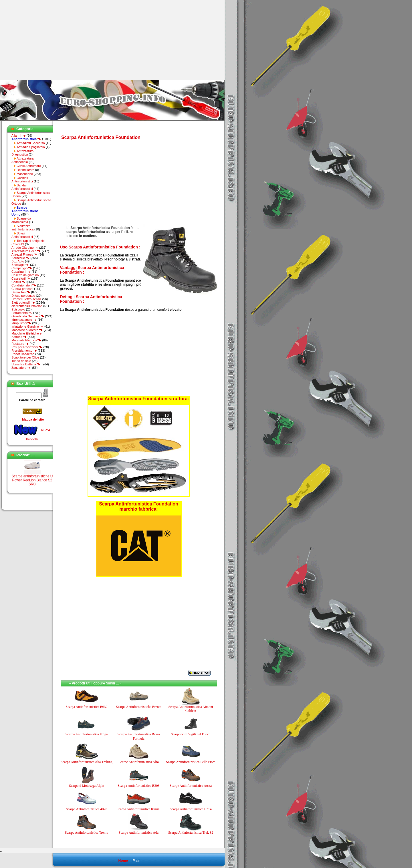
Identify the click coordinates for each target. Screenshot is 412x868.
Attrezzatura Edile (26, 251)
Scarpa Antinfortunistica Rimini (139, 809)
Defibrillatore (25, 170)
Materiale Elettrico (26, 340)
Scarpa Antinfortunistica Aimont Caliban (191, 709)
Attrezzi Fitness (24, 254)
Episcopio (18, 309)
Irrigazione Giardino (27, 327)
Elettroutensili (23, 302)
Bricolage (20, 265)
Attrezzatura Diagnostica (22, 153)
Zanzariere (21, 368)
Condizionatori (24, 285)
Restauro (20, 344)
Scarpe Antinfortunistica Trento (87, 833)
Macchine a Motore (27, 330)
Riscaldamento (24, 351)
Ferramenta (22, 313)
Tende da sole (21, 361)
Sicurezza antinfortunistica (22, 228)
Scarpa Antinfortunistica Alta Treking (86, 762)
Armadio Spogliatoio (31, 147)
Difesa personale (23, 296)
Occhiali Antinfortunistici (22, 180)
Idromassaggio (24, 320)
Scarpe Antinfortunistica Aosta (191, 786)
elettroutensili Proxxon (27, 306)
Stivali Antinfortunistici (22, 235)
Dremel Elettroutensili (26, 299)
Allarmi (19, 136)
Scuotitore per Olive (25, 357)
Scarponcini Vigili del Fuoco (191, 734)
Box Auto (18, 261)
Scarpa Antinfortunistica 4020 (87, 809)
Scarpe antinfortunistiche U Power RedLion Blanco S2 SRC (32, 484)
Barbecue (20, 258)
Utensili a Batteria (26, 364)
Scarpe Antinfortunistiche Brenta (139, 707)
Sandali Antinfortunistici (22, 187)
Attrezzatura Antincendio (22, 160)
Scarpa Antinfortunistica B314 (191, 809)
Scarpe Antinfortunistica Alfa (139, 762)
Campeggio (22, 268)
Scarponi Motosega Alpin (87, 786)
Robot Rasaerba (23, 354)
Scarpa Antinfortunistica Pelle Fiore (191, 762)
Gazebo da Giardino (28, 316)
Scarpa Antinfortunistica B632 (87, 707)
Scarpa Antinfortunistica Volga (87, 734)
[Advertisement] (48, 40)
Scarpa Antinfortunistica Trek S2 (191, 833)
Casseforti (21, 278)
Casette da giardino (25, 275)
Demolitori (21, 292)
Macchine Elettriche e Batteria (26, 335)
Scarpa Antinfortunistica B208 (139, 786)
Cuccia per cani (22, 289)
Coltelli (18, 282)
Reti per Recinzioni (27, 347)
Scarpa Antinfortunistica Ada (139, 833)
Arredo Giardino (25, 248)
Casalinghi (21, 272)
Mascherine (25, 174)
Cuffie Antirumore (29, 166)
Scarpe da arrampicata (21, 220)
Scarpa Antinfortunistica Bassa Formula (139, 736)
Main (136, 861)
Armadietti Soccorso (31, 143)
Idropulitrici (21, 323)
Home (123, 861)
